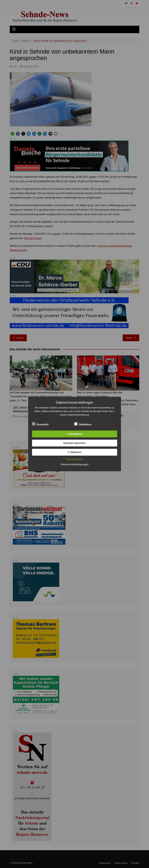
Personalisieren (74, 459)
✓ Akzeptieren (75, 434)
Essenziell (40, 424)
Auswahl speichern (75, 443)
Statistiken (83, 424)
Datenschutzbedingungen (74, 464)
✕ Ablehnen (75, 452)
